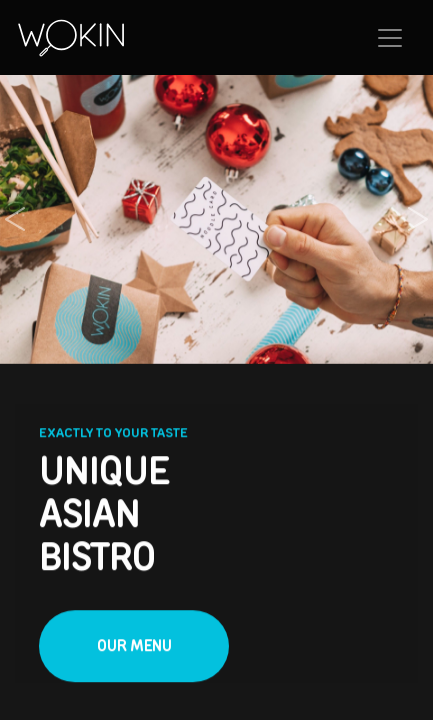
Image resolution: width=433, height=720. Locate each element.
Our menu (134, 646)
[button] (15, 219)
